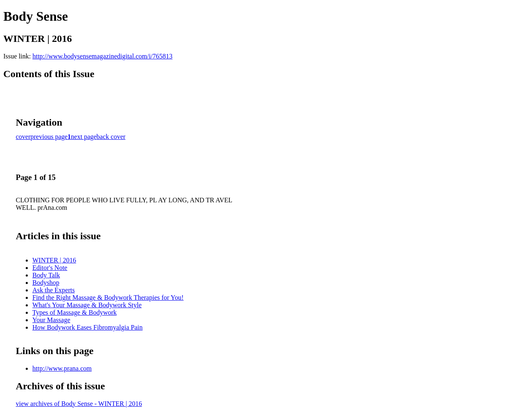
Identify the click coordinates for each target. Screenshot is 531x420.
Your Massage (51, 320)
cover (23, 137)
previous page (49, 137)
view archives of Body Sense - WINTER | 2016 (79, 404)
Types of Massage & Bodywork (74, 312)
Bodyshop (46, 283)
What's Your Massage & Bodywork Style (87, 305)
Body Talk (46, 275)
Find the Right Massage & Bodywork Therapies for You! (108, 297)
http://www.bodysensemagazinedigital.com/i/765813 (102, 56)
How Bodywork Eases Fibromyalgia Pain (88, 327)
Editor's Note (50, 268)
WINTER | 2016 (54, 260)
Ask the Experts (54, 290)
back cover (111, 137)
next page (84, 137)
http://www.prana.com (62, 368)
